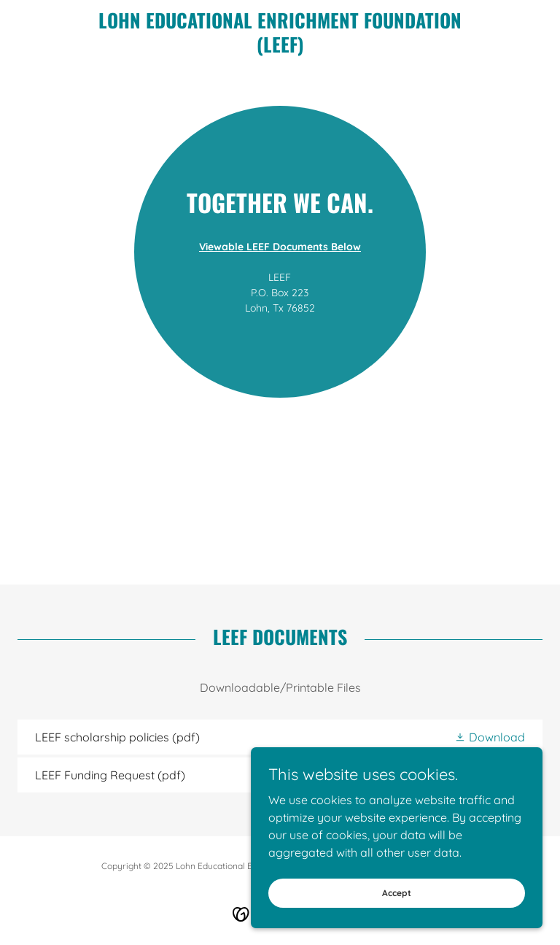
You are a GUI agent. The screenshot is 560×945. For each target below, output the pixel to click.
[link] (280, 48)
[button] (490, 737)
